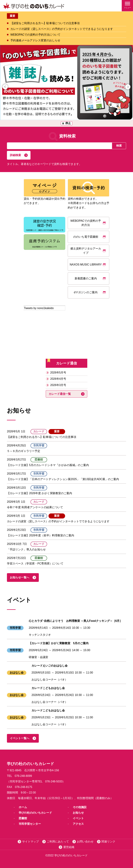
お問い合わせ (85, 842)
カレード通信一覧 (60, 394)
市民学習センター (30, 824)
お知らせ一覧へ (20, 577)
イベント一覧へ (20, 738)
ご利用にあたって (58, 842)
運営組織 (69, 847)
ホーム (23, 807)
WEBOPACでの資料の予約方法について (35, 35)
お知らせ (78, 813)
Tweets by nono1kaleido (39, 308)
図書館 (23, 818)
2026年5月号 (58, 373)
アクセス (78, 824)
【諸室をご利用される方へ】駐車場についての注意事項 (45, 23)
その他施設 (80, 807)
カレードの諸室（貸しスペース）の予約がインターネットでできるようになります (62, 29)
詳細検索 (15, 155)
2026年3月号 (58, 385)
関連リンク (108, 842)
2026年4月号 (58, 379)
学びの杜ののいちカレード (35, 813)
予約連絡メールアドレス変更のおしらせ (35, 40)
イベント (78, 818)
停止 (68, 123)
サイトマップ (30, 842)
